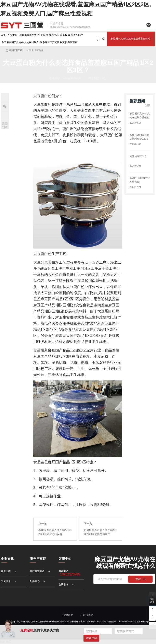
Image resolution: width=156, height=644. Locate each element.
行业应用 (43, 35)
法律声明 (68, 615)
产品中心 (12, 35)
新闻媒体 (65, 35)
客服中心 (65, 559)
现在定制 (91, 638)
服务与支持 (38, 559)
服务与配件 (77, 35)
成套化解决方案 (28, 35)
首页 (3, 35)
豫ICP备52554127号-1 (97, 622)
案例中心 (54, 35)
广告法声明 (87, 615)
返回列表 (5, 125)
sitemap (145, 622)
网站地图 (136, 622)
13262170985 (125, 622)
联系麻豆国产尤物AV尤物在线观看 (59, 42)
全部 (147, 105)
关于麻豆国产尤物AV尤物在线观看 (20, 42)
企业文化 (7, 559)
